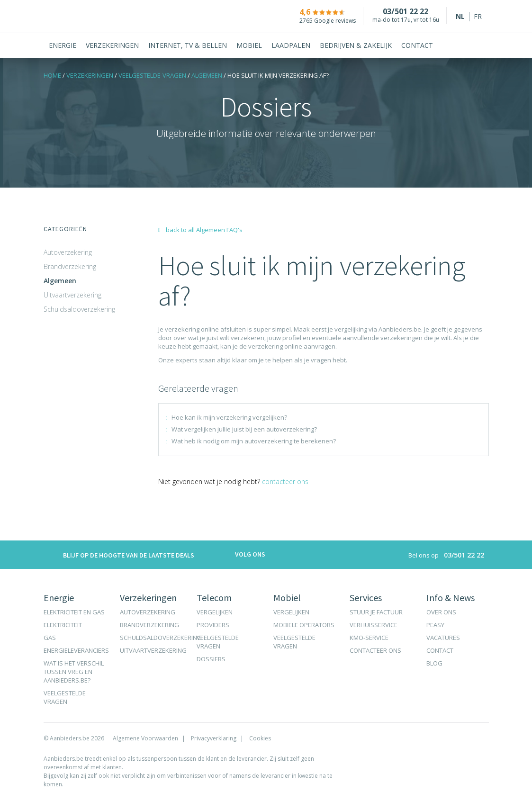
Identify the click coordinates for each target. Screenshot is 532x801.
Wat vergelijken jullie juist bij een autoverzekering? (244, 429)
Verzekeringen (90, 75)
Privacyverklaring (214, 738)
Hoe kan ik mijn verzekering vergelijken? (229, 417)
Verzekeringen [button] (112, 45)
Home (52, 75)
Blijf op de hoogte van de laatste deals (119, 556)
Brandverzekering (70, 266)
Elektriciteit (63, 625)
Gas (50, 638)
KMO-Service (369, 638)
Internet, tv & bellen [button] (188, 45)
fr (478, 16)
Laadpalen (291, 45)
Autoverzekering (68, 252)
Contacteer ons (285, 481)
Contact (417, 45)
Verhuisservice (374, 625)
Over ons (441, 612)
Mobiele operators (304, 625)
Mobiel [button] (249, 45)
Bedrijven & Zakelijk (356, 45)
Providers (213, 625)
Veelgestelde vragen (65, 697)
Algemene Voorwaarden (145, 738)
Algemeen (207, 75)
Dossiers (211, 659)
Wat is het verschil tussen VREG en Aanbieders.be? (74, 672)
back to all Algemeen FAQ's (200, 230)
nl (460, 16)
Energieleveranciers (76, 650)
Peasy (435, 625)
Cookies (260, 738)
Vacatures (443, 638)
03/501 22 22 (400, 11)
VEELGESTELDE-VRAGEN (152, 75)
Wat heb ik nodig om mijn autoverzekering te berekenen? (254, 441)
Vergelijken (215, 612)
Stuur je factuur (376, 612)
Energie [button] (63, 45)
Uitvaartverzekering (72, 295)
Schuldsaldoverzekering (79, 309)
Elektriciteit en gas (74, 612)
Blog (434, 663)
